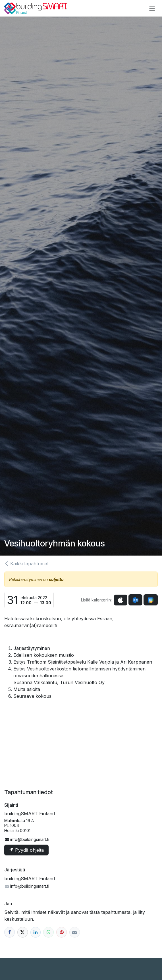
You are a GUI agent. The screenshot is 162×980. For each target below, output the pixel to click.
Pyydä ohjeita (26, 850)
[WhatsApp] (48, 932)
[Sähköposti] (75, 932)
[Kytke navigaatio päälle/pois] (152, 8)
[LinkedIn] (36, 932)
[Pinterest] (62, 932)
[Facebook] (10, 932)
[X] (23, 932)
